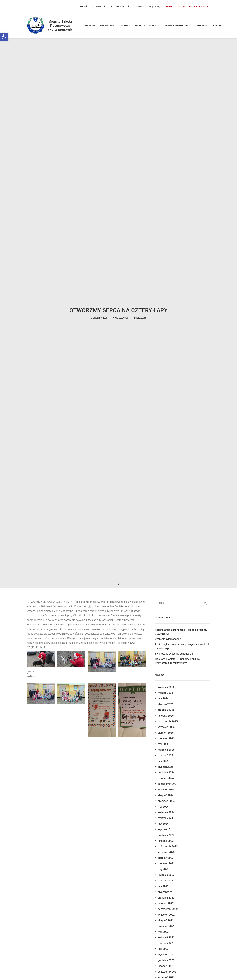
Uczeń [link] (126, 26)
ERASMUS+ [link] (90, 26)
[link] (4, 37)
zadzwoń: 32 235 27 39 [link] (176, 7)
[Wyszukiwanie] (183, 456)
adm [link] (144, 245)
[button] (205, 457)
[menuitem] (86, 7)
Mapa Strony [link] (156, 7)
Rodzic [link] (140, 26)
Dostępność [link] (141, 7)
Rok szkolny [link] (108, 26)
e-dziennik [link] (99, 7)
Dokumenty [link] (202, 26)
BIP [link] (84, 7)
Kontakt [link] (218, 26)
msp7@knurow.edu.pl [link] (200, 7)
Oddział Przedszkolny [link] (178, 26)
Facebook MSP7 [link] (120, 7)
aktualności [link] (122, 245)
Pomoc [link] (154, 26)
